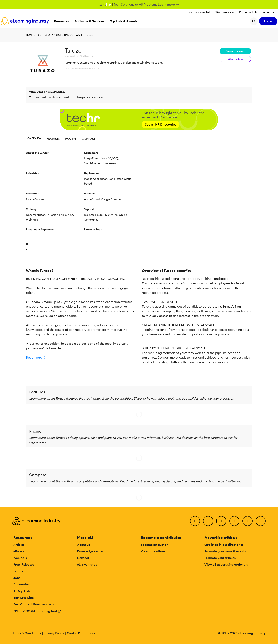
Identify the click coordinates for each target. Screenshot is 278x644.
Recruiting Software (69, 35)
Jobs (17, 578)
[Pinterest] (247, 521)
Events (18, 571)
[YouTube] (234, 521)
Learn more (169, 4)
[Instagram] (261, 521)
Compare (89, 139)
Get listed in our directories (224, 545)
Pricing (71, 139)
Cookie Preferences (81, 633)
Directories (21, 584)
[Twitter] (208, 521)
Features (53, 139)
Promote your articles (220, 558)
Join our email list (199, 12)
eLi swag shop (87, 564)
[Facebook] (195, 521)
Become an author (154, 545)
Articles (19, 545)
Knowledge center (90, 551)
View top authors (153, 551)
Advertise (269, 12)
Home (30, 35)
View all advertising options (227, 564)
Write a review (225, 12)
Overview (34, 138)
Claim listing (235, 59)
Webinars (20, 558)
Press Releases (24, 564)
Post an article (248, 12)
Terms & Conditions (27, 633)
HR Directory (44, 35)
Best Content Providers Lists (34, 604)
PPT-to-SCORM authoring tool (37, 611)
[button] (81, 357)
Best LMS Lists (23, 598)
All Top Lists (22, 591)
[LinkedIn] (221, 521)
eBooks (19, 551)
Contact (83, 558)
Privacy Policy (54, 633)
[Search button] (254, 21)
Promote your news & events (225, 551)
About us (83, 545)
